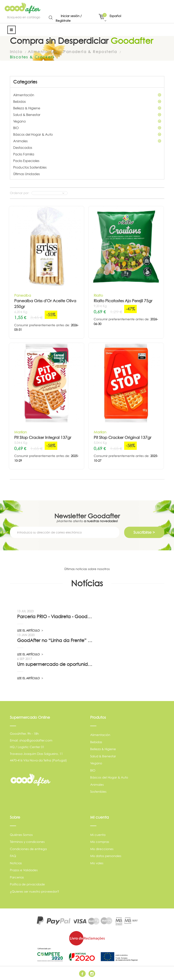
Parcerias (17, 877)
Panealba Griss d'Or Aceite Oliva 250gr (45, 304)
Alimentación (87, 95)
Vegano (87, 121)
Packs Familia (24, 154)
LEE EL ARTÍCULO (30, 630)
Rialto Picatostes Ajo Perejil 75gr (123, 301)
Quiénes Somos (21, 835)
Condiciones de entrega (28, 849)
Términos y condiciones (27, 842)
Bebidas (87, 101)
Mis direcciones (102, 849)
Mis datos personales (106, 856)
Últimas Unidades (26, 174)
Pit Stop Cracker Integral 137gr (43, 437)
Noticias (16, 863)
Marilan (20, 432)
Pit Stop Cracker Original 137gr (123, 437)
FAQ (13, 856)
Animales (87, 141)
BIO (87, 128)
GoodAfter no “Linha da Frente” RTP (55, 640)
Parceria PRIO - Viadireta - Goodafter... (55, 616)
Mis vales (97, 863)
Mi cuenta (98, 835)
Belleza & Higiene (87, 108)
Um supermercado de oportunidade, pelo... (55, 664)
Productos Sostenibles (30, 167)
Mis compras (100, 842)
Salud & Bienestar (87, 115)
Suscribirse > (144, 532)
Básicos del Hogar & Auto (87, 134)
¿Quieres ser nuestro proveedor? (34, 891)
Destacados (23, 147)
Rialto (98, 295)
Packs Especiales (26, 161)
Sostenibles (98, 791)
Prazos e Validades (24, 870)
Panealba (23, 295)
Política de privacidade (27, 884)
